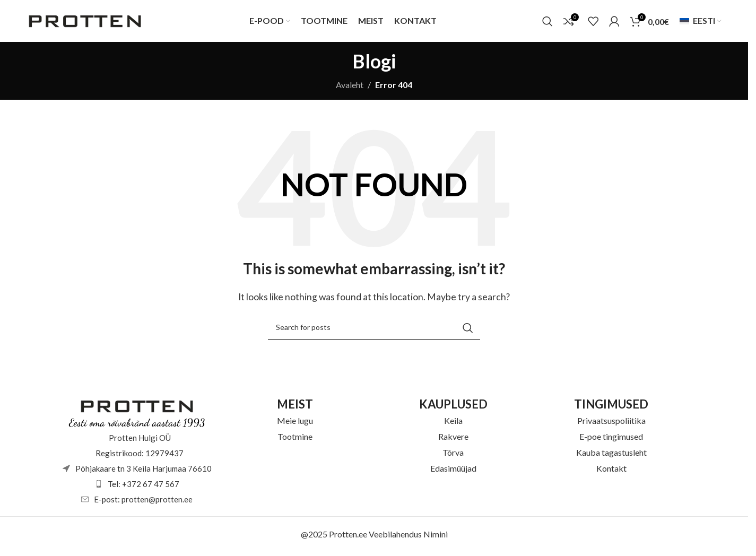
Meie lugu (295, 423)
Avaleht (350, 88)
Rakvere (453, 439)
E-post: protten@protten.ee (143, 502)
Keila (453, 423)
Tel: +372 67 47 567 (144, 487)
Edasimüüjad (453, 471)
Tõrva (453, 455)
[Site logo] (85, 21)
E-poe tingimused (611, 439)
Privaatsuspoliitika (611, 423)
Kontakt (611, 471)
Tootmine (295, 439)
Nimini (436, 537)
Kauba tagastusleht (611, 455)
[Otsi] (548, 23)
